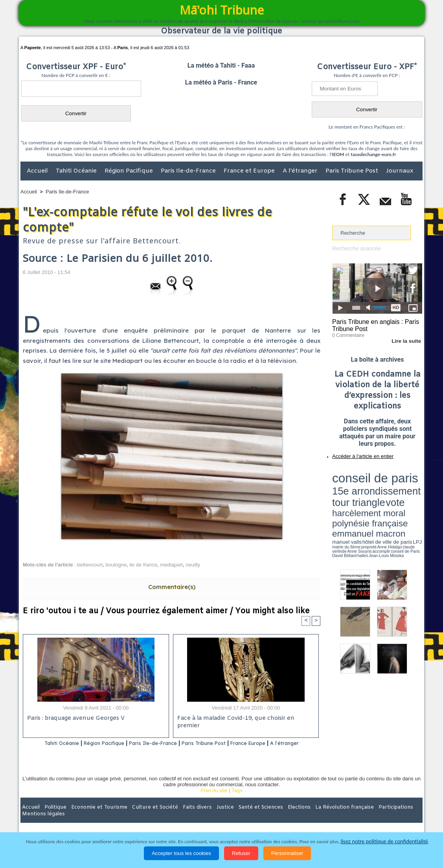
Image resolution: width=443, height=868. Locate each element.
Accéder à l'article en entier (358, 454)
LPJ (335, 496)
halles (367, 499)
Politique (52, 817)
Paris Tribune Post (353, 171)
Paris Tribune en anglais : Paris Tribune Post (373, 325)
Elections (273, 817)
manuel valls (383, 492)
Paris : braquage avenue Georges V (74, 719)
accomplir (415, 497)
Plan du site (214, 801)
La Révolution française (315, 817)
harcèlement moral (353, 486)
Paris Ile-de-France (189, 171)
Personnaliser (287, 853)
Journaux (400, 171)
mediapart (171, 565)
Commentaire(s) (172, 587)
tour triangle (387, 480)
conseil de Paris (340, 499)
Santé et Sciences (238, 817)
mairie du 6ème (346, 497)
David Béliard (357, 499)
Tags (237, 801)
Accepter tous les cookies (181, 853)
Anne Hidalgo (371, 497)
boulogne (116, 565)
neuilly (193, 565)
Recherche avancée (355, 248)
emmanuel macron (353, 492)
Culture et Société (143, 817)
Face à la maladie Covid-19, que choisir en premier (245, 719)
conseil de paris (357, 472)
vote (409, 480)
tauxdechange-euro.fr (373, 154)
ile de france (143, 565)
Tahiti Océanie (77, 171)
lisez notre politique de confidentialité (384, 841)
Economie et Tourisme (92, 817)
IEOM (338, 154)
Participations (362, 817)
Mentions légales (401, 817)
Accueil (38, 171)
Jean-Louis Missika (381, 499)
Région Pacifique (130, 171)
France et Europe (250, 171)
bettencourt (90, 565)
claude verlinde (387, 497)
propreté (359, 497)
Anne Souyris (403, 497)
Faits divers (182, 817)
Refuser (241, 853)
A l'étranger (301, 171)
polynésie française (396, 486)
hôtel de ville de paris (406, 492)
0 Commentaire (347, 334)
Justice (206, 817)
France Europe (277, 743)
